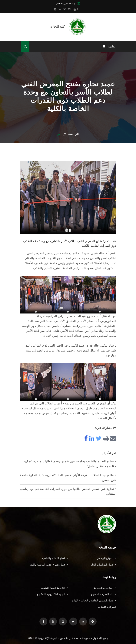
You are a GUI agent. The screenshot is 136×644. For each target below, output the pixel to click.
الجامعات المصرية (105, 588)
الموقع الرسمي (106, 558)
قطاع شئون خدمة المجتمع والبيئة (49, 565)
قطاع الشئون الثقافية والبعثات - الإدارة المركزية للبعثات (94, 604)
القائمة (109, 46)
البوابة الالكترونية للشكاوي (52, 594)
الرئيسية (73, 134)
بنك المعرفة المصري (103, 594)
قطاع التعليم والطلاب (55, 558)
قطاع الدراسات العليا (103, 565)
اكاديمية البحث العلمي (55, 588)
